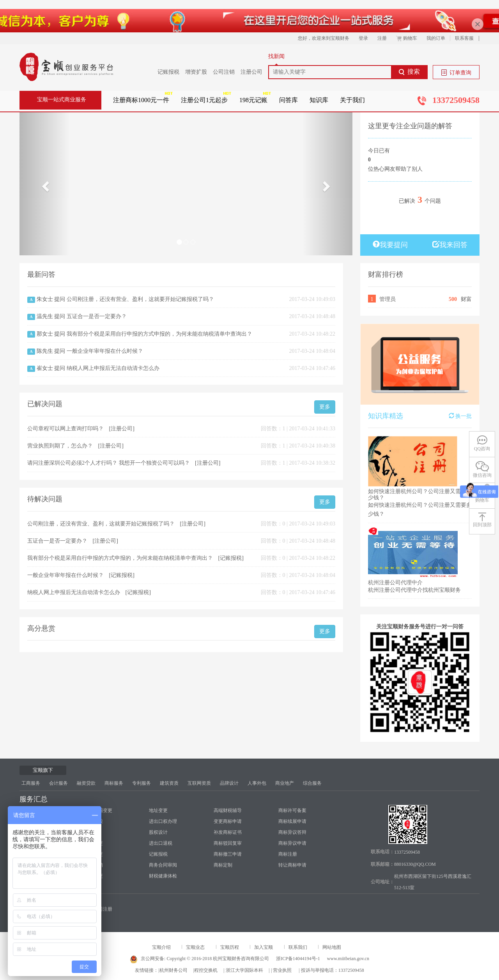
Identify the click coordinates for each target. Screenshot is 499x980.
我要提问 (390, 245)
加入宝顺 (264, 947)
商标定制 (223, 865)
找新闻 (276, 56)
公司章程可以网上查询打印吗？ (66, 429)
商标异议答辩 (292, 832)
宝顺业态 (195, 947)
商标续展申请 (292, 821)
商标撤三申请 (228, 854)
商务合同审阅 (163, 865)
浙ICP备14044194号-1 (298, 959)
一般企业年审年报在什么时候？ (105, 351)
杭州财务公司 (173, 970)
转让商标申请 (292, 865)
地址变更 (158, 810)
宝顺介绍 (161, 947)
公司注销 (224, 72)
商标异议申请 (292, 843)
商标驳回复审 (228, 843)
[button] (44, 184)
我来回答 (450, 245)
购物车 (407, 38)
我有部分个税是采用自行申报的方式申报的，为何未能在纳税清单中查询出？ (159, 334)
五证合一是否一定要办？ (97, 316)
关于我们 (352, 100)
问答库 (288, 100)
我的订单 (436, 38)
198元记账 (253, 100)
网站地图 (332, 947)
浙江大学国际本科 (244, 970)
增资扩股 (196, 72)
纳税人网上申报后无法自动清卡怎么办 (113, 368)
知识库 (319, 100)
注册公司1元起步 (204, 100)
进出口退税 (161, 843)
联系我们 (298, 947)
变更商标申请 (228, 821)
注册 (382, 38)
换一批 (460, 416)
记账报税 (168, 72)
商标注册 (288, 854)
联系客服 (464, 38)
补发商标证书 (228, 832)
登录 (363, 38)
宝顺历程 (230, 947)
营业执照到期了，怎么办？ (61, 446)
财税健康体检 (163, 876)
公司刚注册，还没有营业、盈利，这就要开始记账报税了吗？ (140, 299)
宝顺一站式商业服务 (62, 100)
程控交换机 (206, 970)
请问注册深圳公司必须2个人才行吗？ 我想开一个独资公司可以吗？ (109, 463)
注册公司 (251, 72)
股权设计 (158, 832)
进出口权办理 (163, 821)
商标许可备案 (292, 810)
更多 (325, 407)
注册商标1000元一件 (141, 100)
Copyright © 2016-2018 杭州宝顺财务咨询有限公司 (218, 959)
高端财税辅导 (228, 810)
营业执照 (282, 970)
